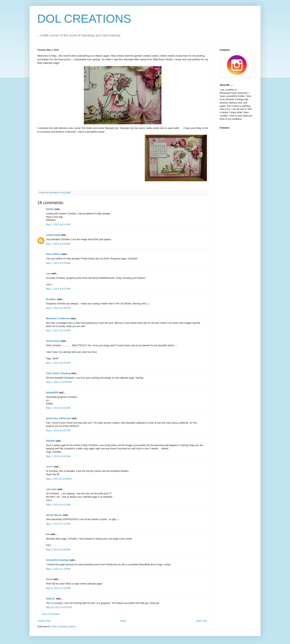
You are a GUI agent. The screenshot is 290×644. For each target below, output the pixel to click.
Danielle (50, 441)
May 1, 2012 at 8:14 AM (58, 224)
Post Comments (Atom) (64, 627)
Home (123, 621)
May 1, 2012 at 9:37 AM (58, 289)
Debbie (50, 209)
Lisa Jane (51, 489)
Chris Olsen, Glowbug (58, 373)
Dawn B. (51, 599)
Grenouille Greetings (58, 560)
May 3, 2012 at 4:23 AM (58, 505)
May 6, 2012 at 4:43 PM (58, 588)
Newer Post (44, 621)
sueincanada (53, 235)
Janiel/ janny (53, 341)
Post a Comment (51, 614)
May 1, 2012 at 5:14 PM (58, 331)
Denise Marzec (54, 515)
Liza (48, 274)
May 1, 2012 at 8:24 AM (58, 244)
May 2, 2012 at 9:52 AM (58, 456)
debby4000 (52, 393)
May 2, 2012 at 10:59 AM (59, 479)
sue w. (49, 467)
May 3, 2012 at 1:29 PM (58, 569)
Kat (48, 534)
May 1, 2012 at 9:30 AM (58, 263)
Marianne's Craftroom (58, 319)
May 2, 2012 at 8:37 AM (58, 431)
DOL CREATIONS (84, 19)
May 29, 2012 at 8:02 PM (59, 607)
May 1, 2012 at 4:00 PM (58, 308)
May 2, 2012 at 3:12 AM (58, 408)
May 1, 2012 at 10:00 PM (59, 382)
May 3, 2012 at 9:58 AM (58, 550)
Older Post (202, 621)
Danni (49, 579)
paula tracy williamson (58, 418)
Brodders (51, 299)
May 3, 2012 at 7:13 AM (58, 524)
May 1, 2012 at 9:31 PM (58, 363)
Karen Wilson (53, 254)
